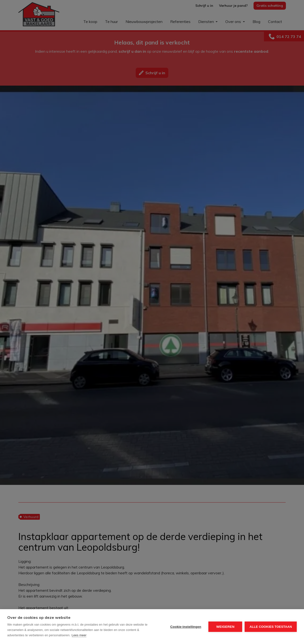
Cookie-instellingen (186, 627)
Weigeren (225, 627)
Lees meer (79, 635)
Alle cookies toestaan (271, 627)
